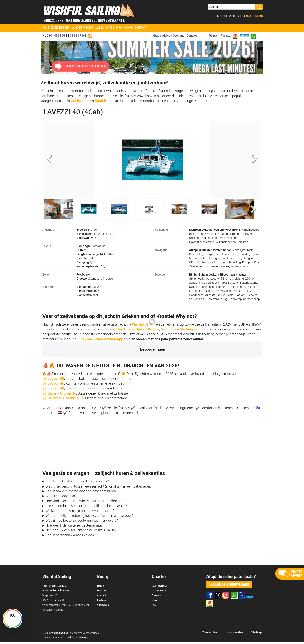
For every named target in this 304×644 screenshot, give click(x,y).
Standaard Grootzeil (95, 281)
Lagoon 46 (56, 385)
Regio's (89, 28)
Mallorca (168, 331)
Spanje (141, 331)
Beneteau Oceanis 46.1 (66, 400)
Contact (140, 28)
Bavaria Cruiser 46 (61, 395)
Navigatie (161, 252)
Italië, (131, 331)
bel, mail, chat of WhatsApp (102, 341)
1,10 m (88, 264)
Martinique (188, 331)
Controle (48, 289)
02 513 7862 (78, 36)
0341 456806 (254, 16)
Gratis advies (162, 36)
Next (252, 160)
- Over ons (177, 36)
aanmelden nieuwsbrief (229, 587)
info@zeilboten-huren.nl (56, 592)
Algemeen (49, 232)
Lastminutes (105, 28)
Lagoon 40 (56, 390)
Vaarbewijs (103, 607)
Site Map (256, 634)
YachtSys (83, 639)
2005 (86, 240)
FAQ (154, 607)
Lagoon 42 (56, 380)
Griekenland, (116, 331)
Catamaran (91, 248)
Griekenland (81, 101)
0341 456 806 (56, 36)
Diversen (161, 276)
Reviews (102, 602)
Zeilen (46, 276)
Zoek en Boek (60, 28)
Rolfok (83, 276)
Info (119, 28)
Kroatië (100, 101)
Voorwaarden (235, 634)
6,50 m (86, 260)
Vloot (128, 28)
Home (45, 28)
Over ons (102, 592)
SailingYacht (88, 232)
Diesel (87, 297)
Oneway (156, 597)
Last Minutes (159, 592)
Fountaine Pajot (95, 236)
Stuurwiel (89, 289)
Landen (77, 28)
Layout (47, 248)
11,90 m (95, 256)
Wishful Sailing (144, 326)
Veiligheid (161, 232)
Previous (52, 160)
